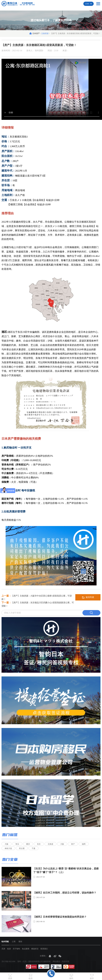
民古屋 (22, 848)
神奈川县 (8, 848)
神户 (73, 844)
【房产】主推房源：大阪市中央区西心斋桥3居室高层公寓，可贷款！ (37, 597)
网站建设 (56, 961)
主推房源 (45, 33)
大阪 (7, 844)
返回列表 (88, 597)
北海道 (50, 844)
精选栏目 (35, 949)
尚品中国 (65, 961)
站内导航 (5, 942)
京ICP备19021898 (8, 961)
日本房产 (36, 33)
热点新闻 (26, 949)
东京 (39, 844)
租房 (9, 949)
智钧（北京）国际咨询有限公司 (30, 961)
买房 (3, 949)
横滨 (28, 844)
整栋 (20, 942)
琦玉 (17, 844)
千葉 (33, 848)
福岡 (84, 844)
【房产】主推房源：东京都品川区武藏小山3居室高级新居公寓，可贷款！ (38, 604)
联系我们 (44, 949)
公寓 (14, 942)
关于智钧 (16, 949)
